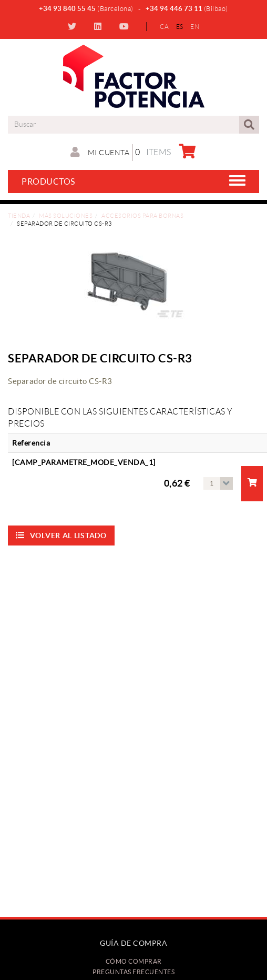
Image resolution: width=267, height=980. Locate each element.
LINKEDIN (99, 26)
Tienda (19, 216)
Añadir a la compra (253, 482)
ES (180, 27)
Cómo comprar (134, 961)
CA (164, 27)
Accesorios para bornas (142, 216)
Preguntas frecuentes (133, 972)
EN (195, 27)
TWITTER (73, 26)
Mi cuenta (100, 152)
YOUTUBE (125, 26)
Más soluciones (66, 216)
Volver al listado (61, 535)
